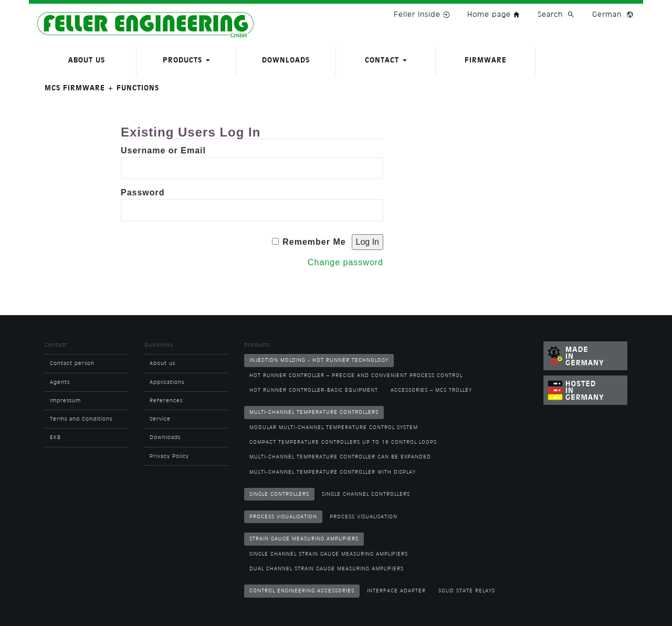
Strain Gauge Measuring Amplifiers (304, 539)
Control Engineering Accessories (302, 591)
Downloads (286, 60)
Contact (386, 60)
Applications (167, 382)
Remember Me (314, 242)
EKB (55, 437)
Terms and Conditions (81, 419)
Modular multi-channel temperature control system (334, 427)
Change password (345, 262)
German (607, 14)
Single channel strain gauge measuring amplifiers (329, 554)
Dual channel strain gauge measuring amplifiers (327, 569)
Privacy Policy (169, 456)
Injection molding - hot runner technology (319, 360)
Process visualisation (364, 517)
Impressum (65, 401)
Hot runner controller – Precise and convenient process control (356, 375)
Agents (60, 382)
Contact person (72, 363)
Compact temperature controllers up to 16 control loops (343, 442)
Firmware (486, 60)
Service (160, 419)
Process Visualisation (283, 517)
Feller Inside (423, 14)
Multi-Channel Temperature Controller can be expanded (340, 457)
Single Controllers (279, 494)
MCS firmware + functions (102, 88)
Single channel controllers (366, 494)
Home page (495, 14)
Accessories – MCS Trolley (431, 390)
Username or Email (163, 150)
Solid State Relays (467, 591)
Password (143, 192)
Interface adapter (396, 591)
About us (87, 60)
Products (186, 60)
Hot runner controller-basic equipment (314, 390)
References (166, 401)
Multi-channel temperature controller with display (333, 472)
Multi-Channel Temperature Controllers (314, 412)
